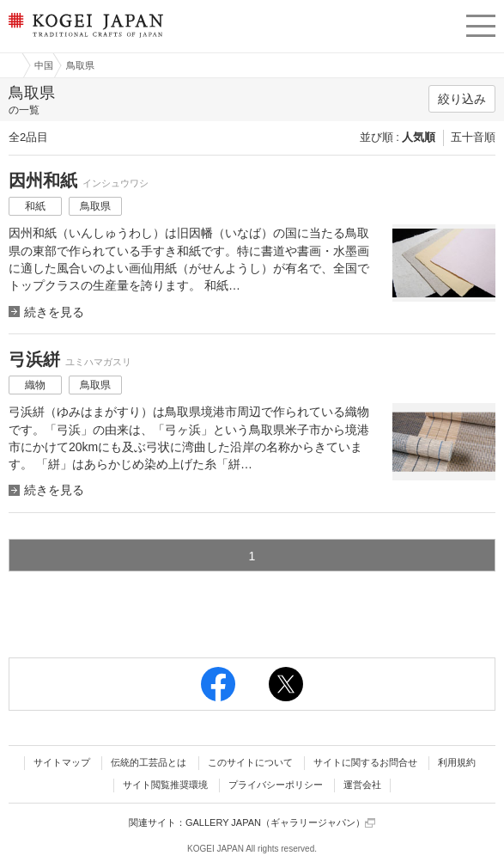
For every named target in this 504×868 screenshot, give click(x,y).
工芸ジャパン (9, 65)
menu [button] (481, 23)
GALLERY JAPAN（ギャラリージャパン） (280, 823)
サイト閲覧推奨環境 (165, 785)
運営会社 (362, 785)
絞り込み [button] (462, 99)
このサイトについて (250, 762)
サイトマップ (62, 762)
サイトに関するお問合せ (365, 762)
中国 (44, 65)
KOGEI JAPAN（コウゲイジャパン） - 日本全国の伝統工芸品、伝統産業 (84, 39)
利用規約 (457, 762)
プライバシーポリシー (276, 785)
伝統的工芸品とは (149, 762)
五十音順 (473, 137)
